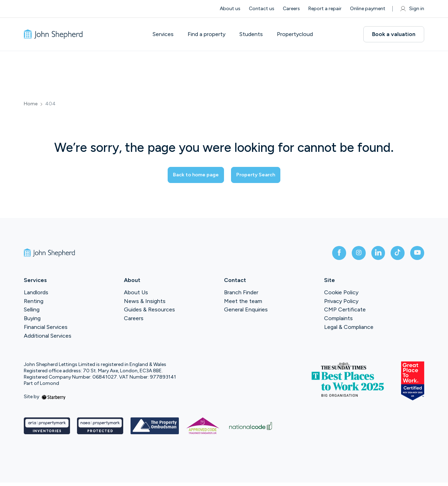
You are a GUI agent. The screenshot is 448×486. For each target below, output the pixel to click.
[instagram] (349, 255)
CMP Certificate (345, 313)
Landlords (36, 296)
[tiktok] (393, 255)
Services (169, 34)
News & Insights (145, 305)
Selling (32, 313)
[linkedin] (371, 255)
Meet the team (243, 305)
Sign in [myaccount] (412, 9)
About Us (136, 296)
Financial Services (46, 331)
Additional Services (48, 339)
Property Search (262, 175)
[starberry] (54, 400)
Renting (34, 305)
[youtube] (416, 255)
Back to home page (189, 175)
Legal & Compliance (349, 331)
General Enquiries (246, 313)
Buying (32, 322)
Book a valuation (394, 34)
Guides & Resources (149, 313)
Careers (291, 9)
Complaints (338, 322)
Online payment (368, 9)
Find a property (212, 34)
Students (257, 34)
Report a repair (325, 9)
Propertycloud (300, 34)
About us (230, 9)
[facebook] (326, 255)
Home (31, 104)
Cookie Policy (341, 296)
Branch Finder (241, 296)
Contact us (262, 9)
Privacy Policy (341, 305)
